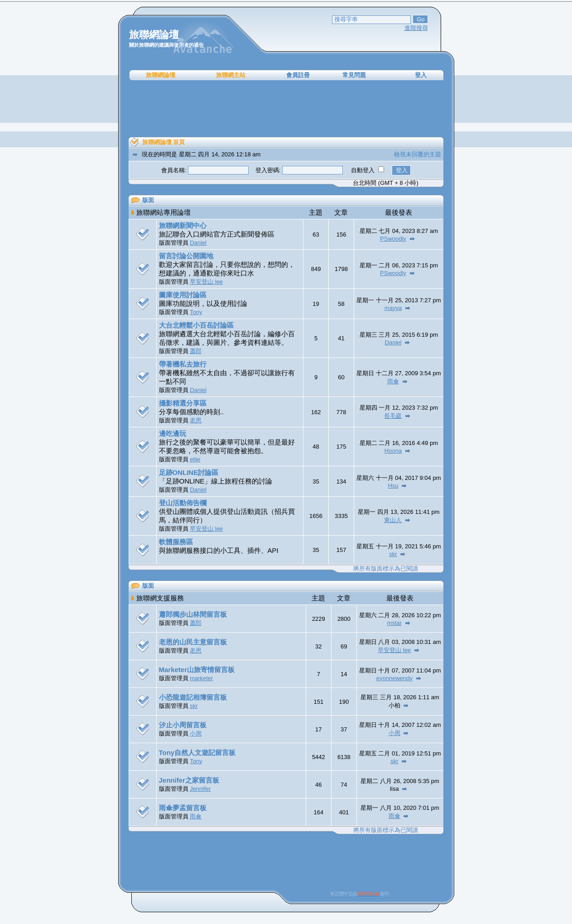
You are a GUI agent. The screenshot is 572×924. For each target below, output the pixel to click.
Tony (196, 312)
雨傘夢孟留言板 (183, 808)
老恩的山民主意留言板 (193, 642)
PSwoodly (393, 239)
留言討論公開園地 (186, 256)
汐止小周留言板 (183, 725)
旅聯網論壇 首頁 (164, 142)
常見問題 (354, 75)
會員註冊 (298, 75)
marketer (201, 678)
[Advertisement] (286, 109)
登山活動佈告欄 (183, 503)
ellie (195, 459)
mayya (393, 308)
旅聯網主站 (231, 75)
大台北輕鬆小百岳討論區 (196, 325)
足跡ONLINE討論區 (189, 472)
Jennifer (200, 789)
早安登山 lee (206, 282)
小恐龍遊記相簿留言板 (193, 697)
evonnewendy (394, 678)
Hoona (393, 451)
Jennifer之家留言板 (189, 780)
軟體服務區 (176, 542)
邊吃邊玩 (173, 433)
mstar (395, 623)
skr (393, 554)
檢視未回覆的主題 (418, 154)
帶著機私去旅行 (183, 364)
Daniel (198, 243)
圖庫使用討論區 (183, 295)
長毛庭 (393, 416)
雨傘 (393, 381)
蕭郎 (196, 351)
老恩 (196, 420)
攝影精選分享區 (183, 403)
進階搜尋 (416, 28)
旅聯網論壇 (161, 75)
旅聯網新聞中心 (183, 225)
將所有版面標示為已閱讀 (386, 568)
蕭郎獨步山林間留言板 (193, 614)
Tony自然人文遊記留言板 (197, 752)
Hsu (393, 486)
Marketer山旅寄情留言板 (197, 670)
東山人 (393, 520)
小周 (196, 733)
